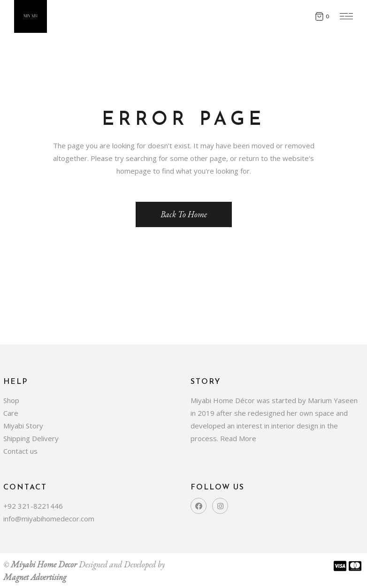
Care (11, 413)
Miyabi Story (23, 426)
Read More (238, 438)
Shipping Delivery (31, 438)
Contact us (20, 451)
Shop (11, 400)
